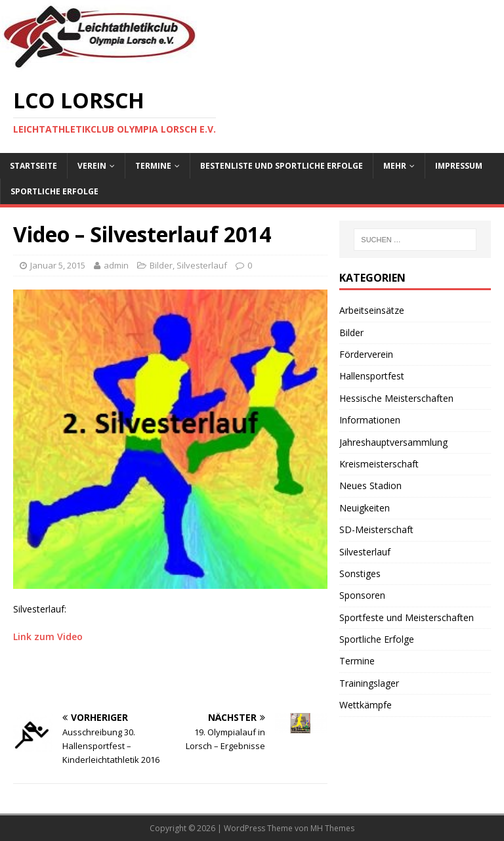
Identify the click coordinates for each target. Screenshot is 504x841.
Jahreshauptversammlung (393, 442)
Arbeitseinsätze (372, 310)
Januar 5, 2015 (58, 265)
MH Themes (332, 828)
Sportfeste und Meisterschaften (407, 617)
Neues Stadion (370, 485)
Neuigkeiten (365, 508)
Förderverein (366, 354)
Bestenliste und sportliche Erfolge (282, 166)
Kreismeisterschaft (379, 464)
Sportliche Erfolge (54, 191)
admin (116, 265)
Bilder (161, 265)
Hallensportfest (372, 376)
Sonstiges (360, 573)
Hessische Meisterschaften (396, 398)
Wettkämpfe (366, 705)
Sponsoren (362, 595)
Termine (153, 166)
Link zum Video (48, 636)
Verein (92, 166)
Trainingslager (369, 683)
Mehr (395, 166)
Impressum (459, 166)
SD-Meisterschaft (376, 529)
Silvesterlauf (202, 265)
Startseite (33, 166)
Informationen (370, 420)
